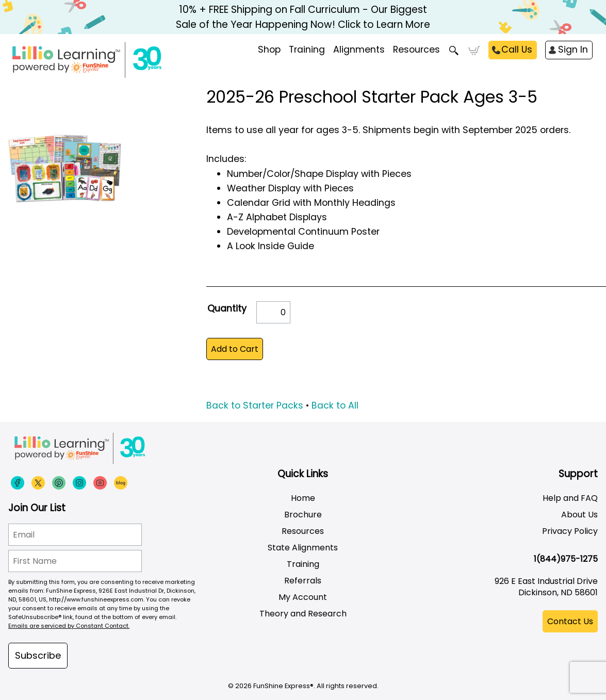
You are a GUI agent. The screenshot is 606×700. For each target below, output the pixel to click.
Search (454, 51)
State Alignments (303, 548)
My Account (303, 597)
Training (303, 564)
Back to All (335, 405)
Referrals (303, 581)
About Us (579, 515)
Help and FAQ (570, 498)
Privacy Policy (570, 531)
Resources (416, 50)
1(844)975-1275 (566, 559)
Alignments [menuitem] (359, 50)
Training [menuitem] (307, 50)
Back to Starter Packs (255, 405)
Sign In (573, 50)
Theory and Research (303, 614)
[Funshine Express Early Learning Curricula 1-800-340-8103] (108, 60)
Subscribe (38, 655)
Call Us (517, 50)
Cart (474, 51)
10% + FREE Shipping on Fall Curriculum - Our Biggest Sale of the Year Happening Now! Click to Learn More (303, 17)
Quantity (227, 308)
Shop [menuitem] (269, 50)
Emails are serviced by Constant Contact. (69, 626)
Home (303, 498)
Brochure (303, 515)
